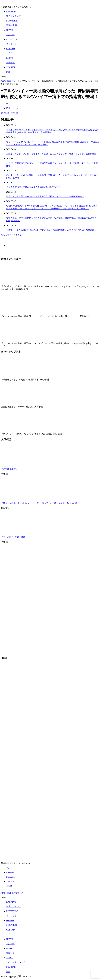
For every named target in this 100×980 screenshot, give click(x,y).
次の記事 (14, 113)
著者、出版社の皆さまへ (12, 893)
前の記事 (5, 113)
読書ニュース (12, 108)
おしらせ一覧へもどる (11, 235)
